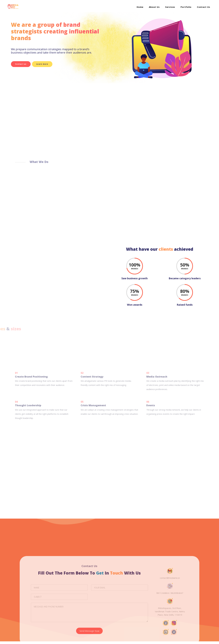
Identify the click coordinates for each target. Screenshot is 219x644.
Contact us (21, 64)
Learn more (44, 64)
